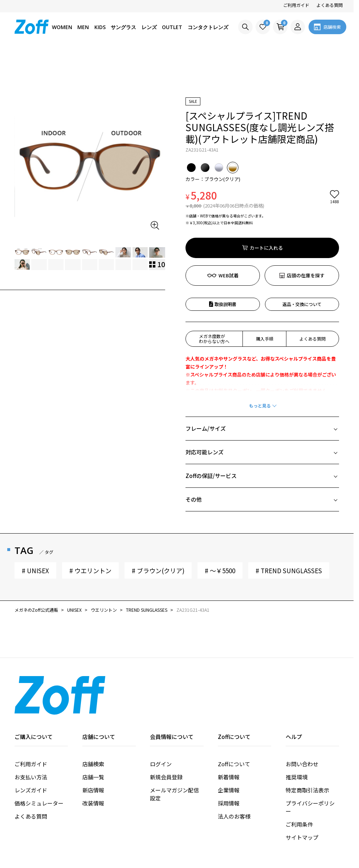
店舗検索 (93, 722)
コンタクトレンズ (208, 27)
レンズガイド (31, 749)
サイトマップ (302, 796)
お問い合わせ (302, 722)
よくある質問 (330, 5)
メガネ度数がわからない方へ (214, 297)
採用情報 (229, 762)
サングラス (123, 27)
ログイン (161, 722)
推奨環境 (297, 736)
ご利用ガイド (296, 5)
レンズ (149, 27)
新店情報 (93, 749)
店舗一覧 (93, 736)
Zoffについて (234, 722)
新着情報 (229, 736)
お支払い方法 (31, 736)
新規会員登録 (166, 736)
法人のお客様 (234, 775)
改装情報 (93, 762)
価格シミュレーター (39, 762)
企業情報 (229, 749)
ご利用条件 (299, 783)
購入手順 (265, 297)
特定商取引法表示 (307, 749)
